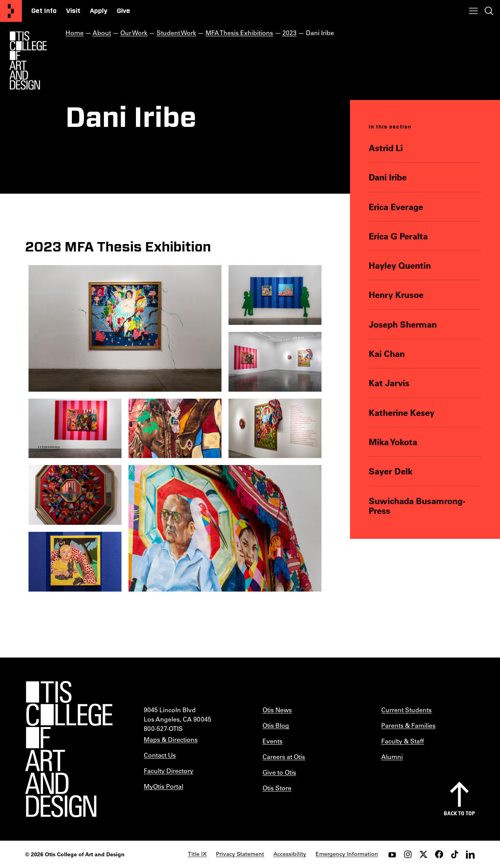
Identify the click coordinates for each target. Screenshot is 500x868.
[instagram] (408, 854)
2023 (289, 33)
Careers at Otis (284, 757)
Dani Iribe (388, 177)
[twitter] (423, 854)
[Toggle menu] (473, 11)
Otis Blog (276, 725)
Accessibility (290, 854)
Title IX (197, 854)
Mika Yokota (393, 442)
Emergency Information (347, 854)
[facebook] (439, 854)
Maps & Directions (171, 739)
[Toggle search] (489, 11)
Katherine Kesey (402, 413)
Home (75, 33)
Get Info (44, 11)
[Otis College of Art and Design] (11, 11)
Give (123, 11)
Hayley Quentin (400, 265)
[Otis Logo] (28, 61)
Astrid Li (386, 148)
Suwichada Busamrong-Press (417, 506)
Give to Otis (279, 772)
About (102, 33)
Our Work (134, 33)
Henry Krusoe (396, 295)
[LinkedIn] (470, 854)
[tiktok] (455, 854)
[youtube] (392, 854)
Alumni (392, 757)
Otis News (277, 710)
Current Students (406, 710)
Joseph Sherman (403, 324)
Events (272, 741)
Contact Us (160, 755)
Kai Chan (387, 354)
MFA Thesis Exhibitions (239, 33)
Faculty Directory (169, 771)
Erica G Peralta (398, 236)
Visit (73, 11)
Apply (99, 11)
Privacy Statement (240, 854)
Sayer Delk (391, 471)
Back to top (459, 813)
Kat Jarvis (389, 383)
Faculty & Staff (403, 741)
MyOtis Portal (163, 786)
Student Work (176, 33)
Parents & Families (408, 725)
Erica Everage (396, 207)
